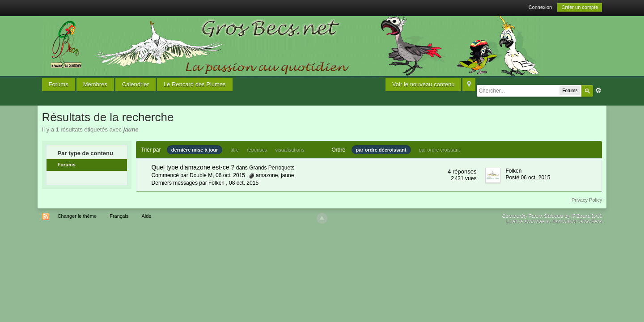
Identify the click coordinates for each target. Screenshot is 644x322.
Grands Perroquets (272, 168)
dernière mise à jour (195, 150)
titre (234, 150)
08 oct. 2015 (244, 183)
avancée (598, 90)
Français (119, 216)
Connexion (540, 7)
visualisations (290, 150)
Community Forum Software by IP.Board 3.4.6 (552, 216)
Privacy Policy (587, 200)
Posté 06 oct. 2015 (528, 178)
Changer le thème (77, 216)
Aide (146, 216)
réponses (257, 150)
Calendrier (136, 84)
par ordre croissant (440, 150)
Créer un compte (580, 7)
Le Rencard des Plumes (195, 84)
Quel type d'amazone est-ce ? (193, 167)
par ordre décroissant (381, 150)
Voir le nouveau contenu (424, 84)
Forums (59, 84)
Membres (95, 84)
